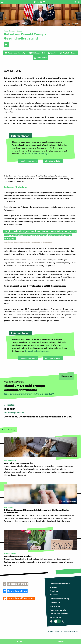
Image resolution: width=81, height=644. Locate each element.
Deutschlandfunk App (16, 53)
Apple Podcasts (68, 53)
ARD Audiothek (37, 53)
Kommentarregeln (58, 610)
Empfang (54, 591)
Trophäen (54, 595)
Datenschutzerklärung (60, 598)
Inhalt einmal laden (28, 161)
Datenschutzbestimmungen (37, 154)
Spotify (53, 53)
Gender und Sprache (59, 613)
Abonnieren (41, 57)
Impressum (55, 602)
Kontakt (53, 587)
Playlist (61, 641)
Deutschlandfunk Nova (60, 583)
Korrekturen (55, 606)
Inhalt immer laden (53, 161)
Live (20, 641)
